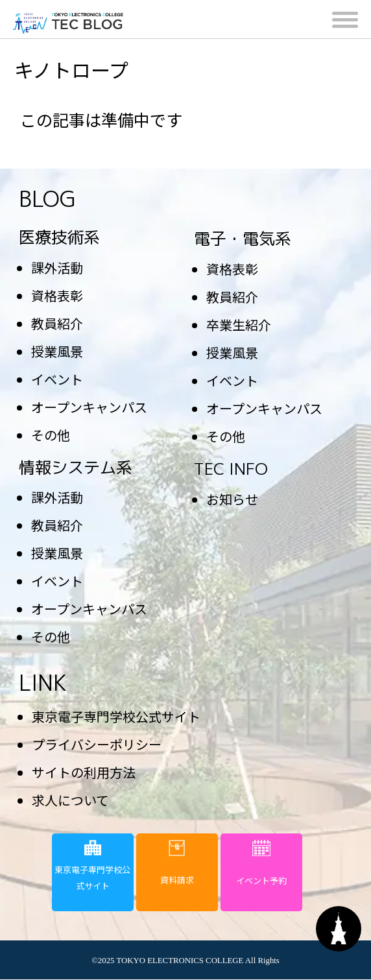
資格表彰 (57, 295)
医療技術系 (59, 237)
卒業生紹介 (239, 325)
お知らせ (232, 499)
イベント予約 (261, 863)
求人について (70, 800)
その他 (51, 435)
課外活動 (57, 268)
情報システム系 (76, 467)
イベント (57, 379)
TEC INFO (231, 469)
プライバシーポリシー (97, 744)
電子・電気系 (243, 238)
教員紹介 (57, 323)
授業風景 (57, 351)
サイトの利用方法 (84, 772)
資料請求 (177, 863)
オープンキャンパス (89, 407)
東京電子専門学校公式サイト (116, 716)
